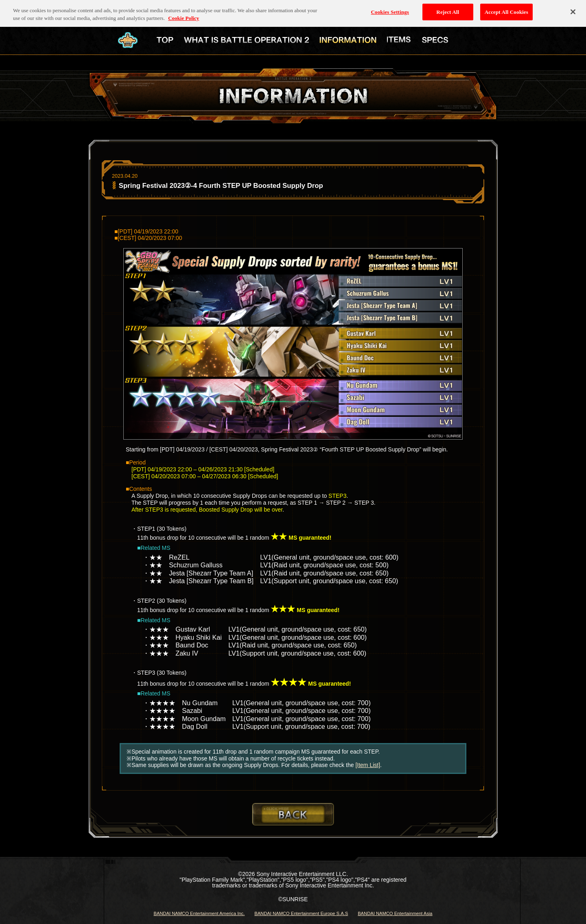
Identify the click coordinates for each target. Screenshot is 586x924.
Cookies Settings (390, 9)
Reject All (448, 9)
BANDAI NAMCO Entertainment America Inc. (199, 913)
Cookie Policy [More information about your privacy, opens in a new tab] (184, 15)
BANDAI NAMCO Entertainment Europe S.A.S (301, 913)
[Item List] (368, 765)
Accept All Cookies (506, 9)
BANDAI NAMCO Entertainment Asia (395, 913)
